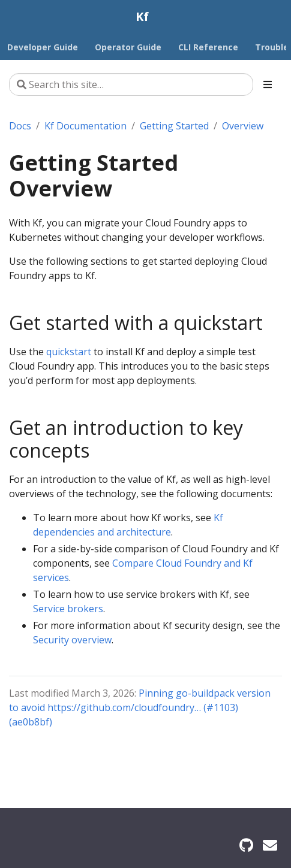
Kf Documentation (85, 126)
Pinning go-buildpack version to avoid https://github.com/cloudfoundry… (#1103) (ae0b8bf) (140, 707)
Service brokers (68, 609)
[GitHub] (246, 845)
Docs (20, 126)
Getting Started (174, 126)
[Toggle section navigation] (268, 84)
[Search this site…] (131, 84)
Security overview (72, 640)
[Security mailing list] (270, 845)
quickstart (69, 352)
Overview (243, 126)
